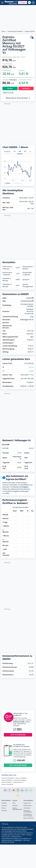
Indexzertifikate (6, 782)
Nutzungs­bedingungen (28, 811)
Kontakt (4, 803)
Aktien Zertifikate (7, 780)
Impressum (27, 803)
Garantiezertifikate (20, 780)
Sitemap (4, 811)
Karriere (4, 806)
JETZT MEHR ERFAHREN (18, 765)
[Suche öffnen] (29, 3)
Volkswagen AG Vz (15, 80)
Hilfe (14, 803)
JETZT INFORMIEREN (18, 735)
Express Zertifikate (7, 784)
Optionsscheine (18, 782)
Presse (4, 808)
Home (3, 31)
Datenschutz (28, 806)
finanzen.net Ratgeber (21, 487)
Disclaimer (27, 808)
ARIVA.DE (18, 840)
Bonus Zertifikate (21, 778)
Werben (15, 806)
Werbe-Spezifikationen (17, 809)
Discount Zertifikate (8, 778)
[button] (23, 3)
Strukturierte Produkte (15, 31)
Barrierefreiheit (29, 818)
